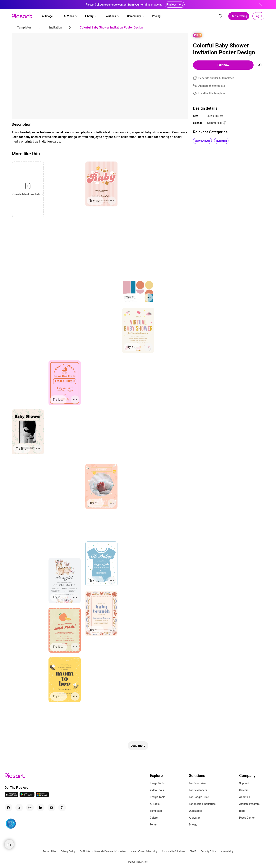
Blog (242, 811)
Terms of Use (50, 851)
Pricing (193, 825)
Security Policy (208, 851)
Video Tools (157, 790)
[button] (49, 16)
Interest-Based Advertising (144, 851)
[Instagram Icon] (30, 808)
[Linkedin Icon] (41, 808)
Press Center (247, 818)
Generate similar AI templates (216, 78)
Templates (156, 811)
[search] (221, 16)
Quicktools (195, 811)
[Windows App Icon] (42, 796)
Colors (154, 818)
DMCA (193, 851)
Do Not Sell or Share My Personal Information (103, 851)
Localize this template (212, 93)
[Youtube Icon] (51, 808)
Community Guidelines (174, 851)
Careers (244, 790)
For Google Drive (199, 797)
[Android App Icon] (27, 796)
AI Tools (155, 804)
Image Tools (157, 783)
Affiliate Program (249, 804)
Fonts (153, 825)
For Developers (198, 790)
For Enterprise (197, 783)
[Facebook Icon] (8, 808)
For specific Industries (202, 804)
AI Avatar (194, 818)
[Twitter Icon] (19, 808)
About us (245, 797)
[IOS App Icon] (11, 796)
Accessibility (227, 851)
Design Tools (158, 797)
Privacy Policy (68, 851)
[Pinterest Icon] (62, 808)
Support (244, 783)
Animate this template (212, 86)
